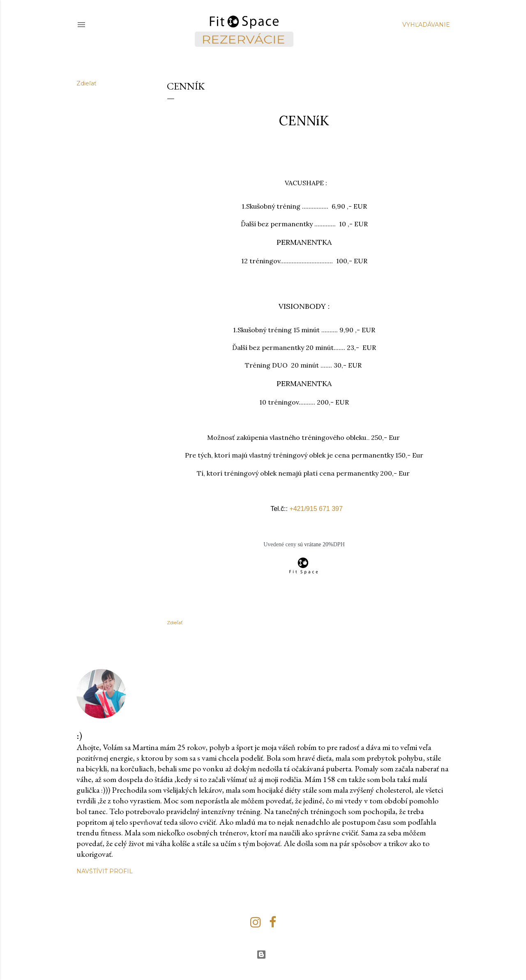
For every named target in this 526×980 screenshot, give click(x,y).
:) (79, 735)
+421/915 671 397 (316, 509)
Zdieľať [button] (87, 83)
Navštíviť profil (105, 871)
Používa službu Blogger (261, 955)
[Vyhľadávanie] (426, 25)
